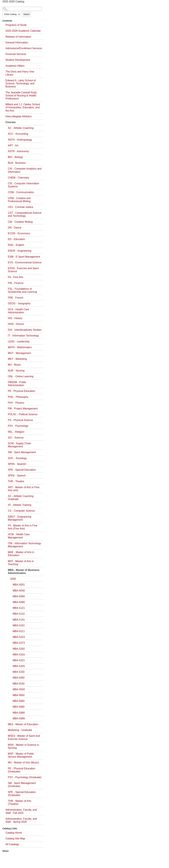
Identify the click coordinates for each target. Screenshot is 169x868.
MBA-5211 (19, 631)
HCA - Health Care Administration (19, 311)
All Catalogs (12, 844)
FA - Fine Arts (16, 277)
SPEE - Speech (17, 476)
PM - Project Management (23, 409)
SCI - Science (16, 438)
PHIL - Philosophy (18, 397)
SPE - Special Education (22, 470)
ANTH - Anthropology (20, 140)
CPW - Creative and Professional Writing (19, 200)
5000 (13, 579)
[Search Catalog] (22, 9)
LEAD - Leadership (19, 342)
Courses (11, 122)
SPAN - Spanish (17, 464)
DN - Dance (15, 228)
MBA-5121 (19, 608)
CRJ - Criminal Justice (21, 207)
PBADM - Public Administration (17, 384)
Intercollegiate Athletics (19, 116)
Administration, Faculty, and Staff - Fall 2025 (21, 811)
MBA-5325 (19, 666)
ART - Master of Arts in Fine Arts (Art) (24, 489)
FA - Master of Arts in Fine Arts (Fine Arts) (23, 527)
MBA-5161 (19, 625)
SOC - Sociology (17, 458)
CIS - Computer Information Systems (24, 185)
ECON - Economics (19, 233)
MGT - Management (19, 353)
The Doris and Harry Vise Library (20, 73)
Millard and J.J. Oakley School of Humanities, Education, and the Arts (23, 107)
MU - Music (14, 365)
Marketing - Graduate (20, 730)
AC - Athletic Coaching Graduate (21, 498)
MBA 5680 (19, 707)
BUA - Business (17, 163)
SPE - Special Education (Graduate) (22, 794)
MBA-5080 (19, 602)
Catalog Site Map (15, 839)
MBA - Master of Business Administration (24, 572)
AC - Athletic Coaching (21, 128)
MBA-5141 (19, 620)
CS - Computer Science (21, 511)
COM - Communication (21, 192)
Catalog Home (14, 833)
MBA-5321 (19, 660)
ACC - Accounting (18, 134)
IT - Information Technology (23, 336)
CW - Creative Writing (20, 222)
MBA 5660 (19, 701)
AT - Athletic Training (20, 505)
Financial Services (16, 54)
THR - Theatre (16, 481)
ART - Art (13, 145)
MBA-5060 (19, 596)
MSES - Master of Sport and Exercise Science (24, 737)
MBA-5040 (19, 591)
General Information (17, 43)
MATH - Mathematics (20, 347)
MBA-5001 (19, 585)
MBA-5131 (19, 614)
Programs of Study (16, 25)
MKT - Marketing (17, 359)
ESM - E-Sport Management (24, 257)
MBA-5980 (19, 713)
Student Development (18, 60)
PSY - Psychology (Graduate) (25, 777)
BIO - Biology (15, 157)
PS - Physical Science (20, 420)
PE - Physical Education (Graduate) (22, 770)
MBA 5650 (19, 695)
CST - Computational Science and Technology (25, 214)
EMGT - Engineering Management (20, 518)
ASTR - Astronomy (18, 151)
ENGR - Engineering (20, 251)
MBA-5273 (19, 643)
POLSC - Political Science (23, 414)
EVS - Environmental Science (25, 262)
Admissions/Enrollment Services (24, 48)
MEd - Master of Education (23, 724)
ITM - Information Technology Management (24, 545)
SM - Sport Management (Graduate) (22, 785)
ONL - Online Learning (21, 376)
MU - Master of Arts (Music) (23, 763)
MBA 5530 (19, 684)
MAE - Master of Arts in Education (21, 554)
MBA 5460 (19, 678)
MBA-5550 (19, 689)
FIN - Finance (16, 283)
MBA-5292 (19, 649)
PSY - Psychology (18, 426)
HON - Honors (16, 324)
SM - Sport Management (22, 452)
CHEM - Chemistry (19, 178)
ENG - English (16, 245)
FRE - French (16, 298)
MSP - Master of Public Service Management (21, 755)
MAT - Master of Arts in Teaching (21, 563)
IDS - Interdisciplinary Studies (25, 330)
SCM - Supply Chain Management (19, 445)
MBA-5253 (19, 637)
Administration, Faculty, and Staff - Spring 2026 (21, 820)
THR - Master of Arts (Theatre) (20, 802)
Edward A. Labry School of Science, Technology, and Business (21, 83)
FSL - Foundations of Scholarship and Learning (22, 290)
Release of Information (18, 37)
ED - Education (17, 239)
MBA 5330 (19, 672)
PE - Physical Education (22, 391)
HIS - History (15, 318)
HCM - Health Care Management (19, 536)
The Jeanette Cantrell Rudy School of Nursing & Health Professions (21, 96)
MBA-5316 (19, 655)
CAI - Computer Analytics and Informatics (25, 170)
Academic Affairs (15, 66)
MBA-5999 (19, 718)
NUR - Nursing (16, 371)
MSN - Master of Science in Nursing (23, 746)
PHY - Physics (16, 403)
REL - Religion (16, 432)
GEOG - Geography (19, 303)
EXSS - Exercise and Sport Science (23, 270)
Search (26, 14)
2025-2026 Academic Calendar (23, 31)
